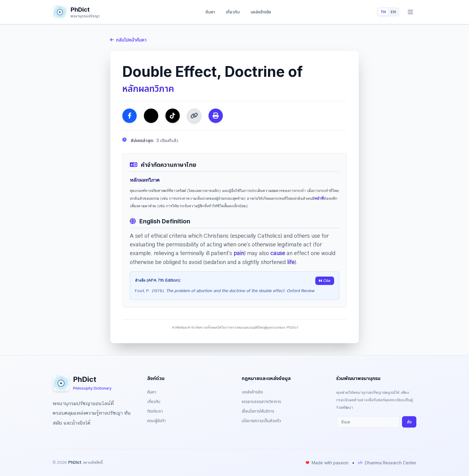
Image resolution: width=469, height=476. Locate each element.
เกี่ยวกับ (233, 12)
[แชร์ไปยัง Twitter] (151, 116)
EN (393, 12)
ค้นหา (210, 12)
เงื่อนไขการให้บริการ (258, 411)
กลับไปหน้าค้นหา (128, 40)
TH (383, 12)
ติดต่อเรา (155, 411)
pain (239, 253)
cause (278, 253)
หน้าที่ (319, 199)
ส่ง (409, 422)
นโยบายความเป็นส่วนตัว (261, 421)
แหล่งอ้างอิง (261, 12)
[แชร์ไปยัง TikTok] (173, 116)
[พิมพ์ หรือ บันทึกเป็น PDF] (216, 116)
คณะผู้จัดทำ (156, 421)
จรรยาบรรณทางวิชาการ (261, 401)
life (291, 262)
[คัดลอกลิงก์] (194, 116)
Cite (325, 281)
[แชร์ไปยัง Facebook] (130, 116)
